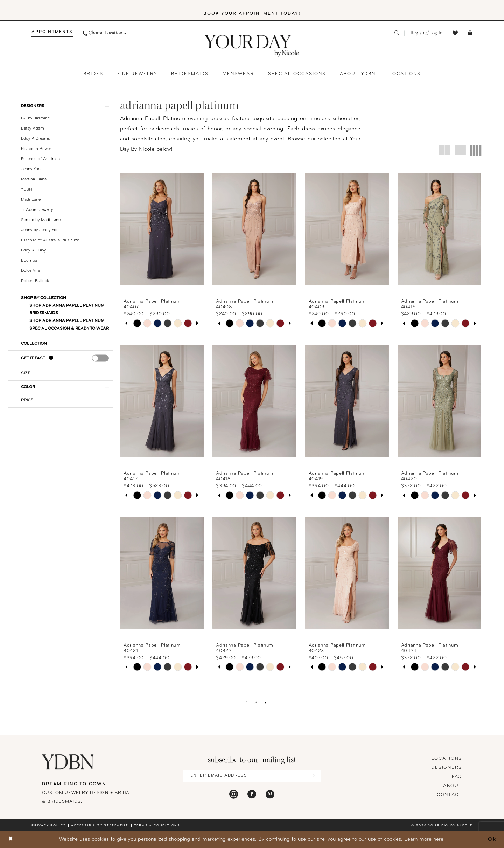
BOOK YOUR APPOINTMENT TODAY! (252, 14)
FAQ (457, 777)
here (438, 839)
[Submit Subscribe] (310, 776)
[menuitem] (52, 33)
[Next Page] (266, 703)
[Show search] (397, 33)
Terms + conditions (157, 825)
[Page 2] (256, 703)
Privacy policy (48, 825)
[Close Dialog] (11, 840)
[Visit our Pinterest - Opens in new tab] (270, 794)
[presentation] (100, 359)
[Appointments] (52, 33)
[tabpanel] (137, 323)
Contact (449, 795)
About (453, 786)
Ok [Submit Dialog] (492, 839)
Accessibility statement (100, 825)
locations (447, 759)
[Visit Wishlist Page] (455, 33)
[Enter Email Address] (252, 776)
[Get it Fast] (51, 359)
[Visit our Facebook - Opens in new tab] (252, 794)
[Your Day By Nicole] (68, 762)
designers (447, 768)
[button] (426, 33)
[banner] (252, 46)
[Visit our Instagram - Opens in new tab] (234, 794)
